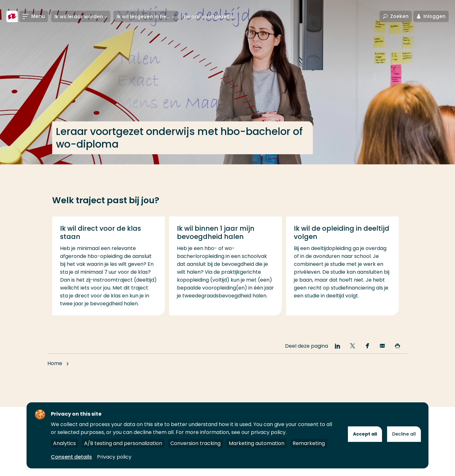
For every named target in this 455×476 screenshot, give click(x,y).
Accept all (365, 434)
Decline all (404, 434)
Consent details (71, 457)
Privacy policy (114, 457)
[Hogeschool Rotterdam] (12, 16)
